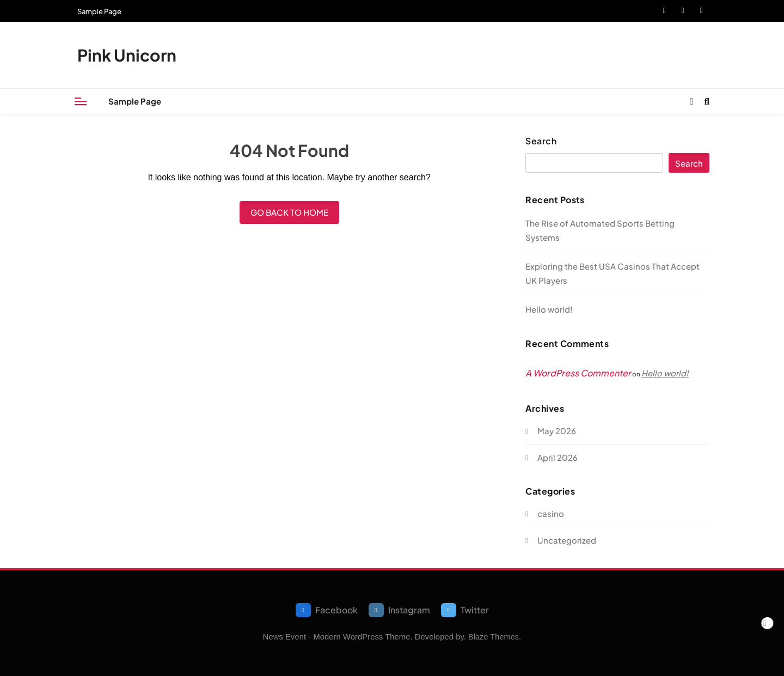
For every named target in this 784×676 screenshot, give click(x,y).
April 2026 (558, 457)
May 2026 (557, 431)
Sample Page (99, 11)
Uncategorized (567, 540)
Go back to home (289, 212)
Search (541, 141)
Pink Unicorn (127, 55)
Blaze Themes (494, 637)
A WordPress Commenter (578, 373)
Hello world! (549, 309)
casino (551, 513)
